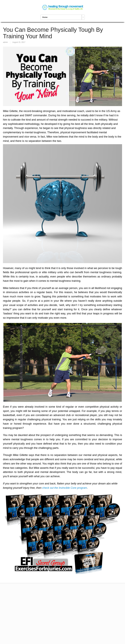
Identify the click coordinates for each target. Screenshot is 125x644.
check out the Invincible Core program (65, 488)
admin (5, 42)
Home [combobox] (45, 17)
